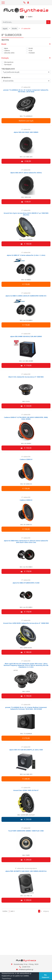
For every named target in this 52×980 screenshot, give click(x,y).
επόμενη (46, 911)
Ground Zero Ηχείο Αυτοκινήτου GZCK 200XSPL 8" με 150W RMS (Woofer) (26, 214)
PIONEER (32, 53)
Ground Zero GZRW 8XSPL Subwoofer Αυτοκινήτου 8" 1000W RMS (26, 623)
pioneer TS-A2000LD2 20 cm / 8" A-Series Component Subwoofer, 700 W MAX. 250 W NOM (26, 91)
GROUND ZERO (9, 53)
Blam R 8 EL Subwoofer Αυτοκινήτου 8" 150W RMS (26, 377)
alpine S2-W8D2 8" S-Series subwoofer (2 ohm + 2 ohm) (26, 255)
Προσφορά (8, 64)
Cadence (7, 51)
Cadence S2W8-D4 (26, 459)
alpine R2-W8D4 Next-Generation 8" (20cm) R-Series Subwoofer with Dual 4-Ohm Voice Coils (26, 542)
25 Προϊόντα (6, 77)
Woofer (14, 28)
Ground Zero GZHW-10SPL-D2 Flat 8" (26, 790)
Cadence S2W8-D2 (26, 500)
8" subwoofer (26, 28)
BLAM (31, 48)
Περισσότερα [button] (7, 978)
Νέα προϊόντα (9, 62)
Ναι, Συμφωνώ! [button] (46, 976)
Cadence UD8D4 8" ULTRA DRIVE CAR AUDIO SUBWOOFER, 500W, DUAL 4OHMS (26, 418)
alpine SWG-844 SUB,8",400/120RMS (26, 132)
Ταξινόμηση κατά (8, 69)
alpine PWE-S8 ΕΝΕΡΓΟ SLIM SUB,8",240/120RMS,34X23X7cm (26, 871)
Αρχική (5, 28)
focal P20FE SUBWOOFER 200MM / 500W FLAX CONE (26, 831)
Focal (30, 51)
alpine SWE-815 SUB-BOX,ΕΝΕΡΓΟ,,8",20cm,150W (26, 750)
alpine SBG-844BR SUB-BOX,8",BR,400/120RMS (26, 336)
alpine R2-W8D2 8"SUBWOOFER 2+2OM (26, 583)
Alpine (6, 48)
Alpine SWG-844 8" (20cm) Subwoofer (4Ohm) (26, 173)
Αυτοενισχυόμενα (31, 868)
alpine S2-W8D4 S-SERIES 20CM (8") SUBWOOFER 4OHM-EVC (26, 296)
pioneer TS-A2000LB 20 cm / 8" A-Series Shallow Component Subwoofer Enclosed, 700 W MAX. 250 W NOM (26, 708)
